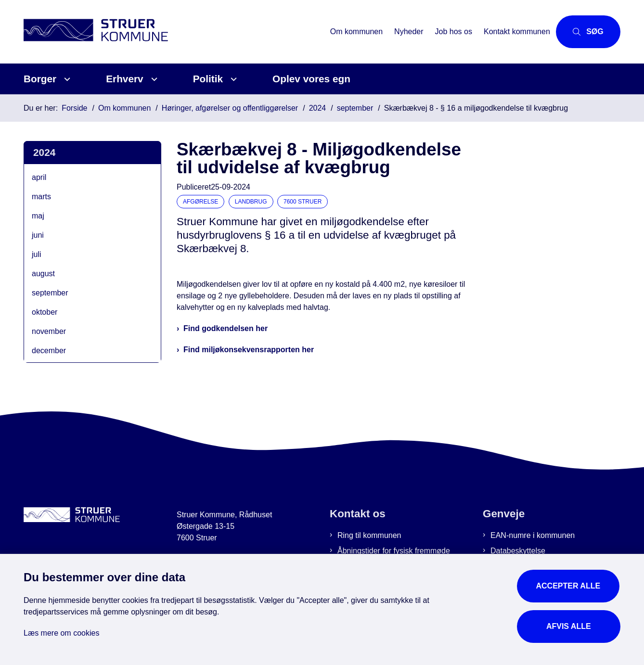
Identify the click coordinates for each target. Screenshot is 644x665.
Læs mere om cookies (61, 632)
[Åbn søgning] (586, 32)
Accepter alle (569, 585)
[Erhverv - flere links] (153, 79)
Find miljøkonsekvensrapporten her (249, 350)
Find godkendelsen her (225, 328)
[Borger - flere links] (66, 79)
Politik (208, 79)
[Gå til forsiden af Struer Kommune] (172, 32)
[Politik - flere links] (232, 79)
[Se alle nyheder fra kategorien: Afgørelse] (201, 201)
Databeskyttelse (518, 551)
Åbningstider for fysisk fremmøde (394, 551)
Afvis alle (569, 625)
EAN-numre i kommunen (533, 535)
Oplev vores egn (311, 79)
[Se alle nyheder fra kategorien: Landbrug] (252, 201)
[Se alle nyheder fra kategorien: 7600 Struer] (303, 201)
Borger (40, 79)
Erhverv (124, 79)
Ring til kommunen (369, 535)
